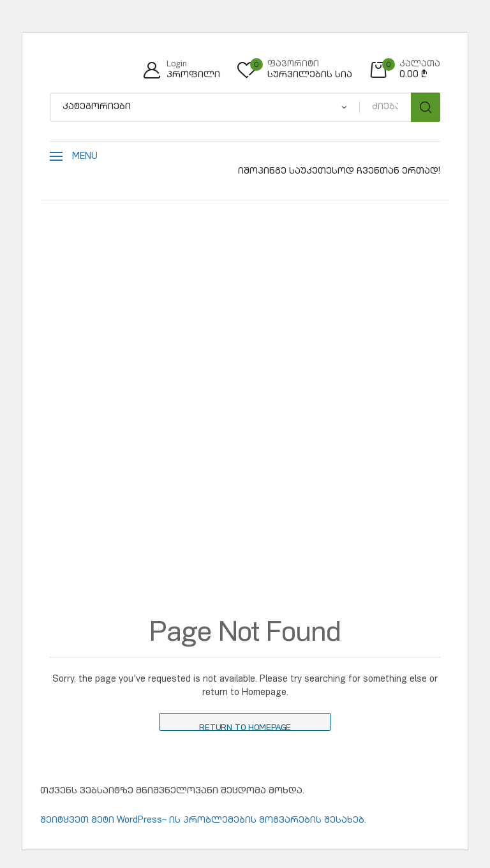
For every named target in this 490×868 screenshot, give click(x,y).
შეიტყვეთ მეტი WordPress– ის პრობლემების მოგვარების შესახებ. (203, 821)
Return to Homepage (245, 728)
